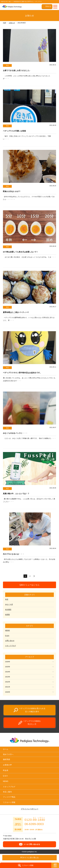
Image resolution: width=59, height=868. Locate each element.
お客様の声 (7, 765)
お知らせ (12, 23)
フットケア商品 (9, 797)
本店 (7, 599)
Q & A (7, 636)
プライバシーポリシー (30, 809)
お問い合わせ (10, 641)
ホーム (6, 749)
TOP (5, 23)
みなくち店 (9, 604)
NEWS (7, 630)
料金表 (6, 770)
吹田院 (7, 615)
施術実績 (6, 759)
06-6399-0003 (34, 824)
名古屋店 (8, 610)
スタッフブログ (11, 646)
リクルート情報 (9, 802)
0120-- (35, 819)
